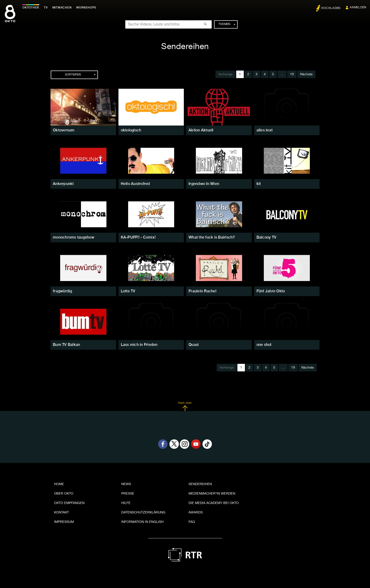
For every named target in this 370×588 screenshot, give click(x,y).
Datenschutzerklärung (143, 512)
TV (46, 8)
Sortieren (80, 75)
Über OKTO (64, 494)
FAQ (192, 522)
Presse (128, 494)
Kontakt (61, 512)
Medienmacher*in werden (212, 494)
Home (59, 484)
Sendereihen (200, 484)
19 (292, 74)
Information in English (142, 522)
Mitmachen (62, 8)
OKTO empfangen (69, 503)
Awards (196, 512)
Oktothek (31, 8)
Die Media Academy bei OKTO (214, 503)
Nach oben (185, 406)
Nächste (306, 74)
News (126, 484)
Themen (227, 24)
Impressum (64, 522)
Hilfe (126, 503)
